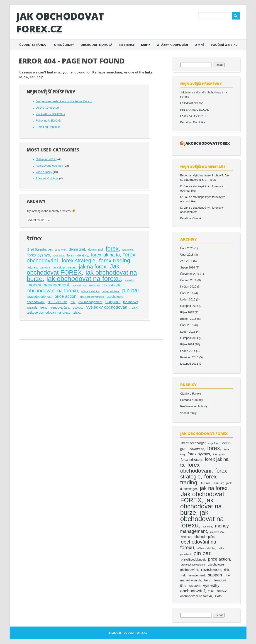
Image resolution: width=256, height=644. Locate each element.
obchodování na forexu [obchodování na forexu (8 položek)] (53, 291)
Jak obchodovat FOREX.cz (60, 22)
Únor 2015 (187, 325)
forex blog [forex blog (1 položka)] (128, 250)
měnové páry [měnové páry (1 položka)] (79, 285)
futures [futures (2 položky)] (32, 267)
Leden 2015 (188, 332)
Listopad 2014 (189, 338)
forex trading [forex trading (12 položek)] (115, 260)
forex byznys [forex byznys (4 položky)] (39, 255)
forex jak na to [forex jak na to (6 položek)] (106, 255)
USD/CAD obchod (47, 108)
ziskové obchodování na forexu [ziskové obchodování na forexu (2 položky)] (49, 313)
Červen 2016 (188, 280)
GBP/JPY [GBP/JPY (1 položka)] (45, 268)
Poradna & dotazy (47, 178)
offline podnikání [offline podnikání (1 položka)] (90, 291)
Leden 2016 (188, 300)
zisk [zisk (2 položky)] (135, 308)
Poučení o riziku (224, 45)
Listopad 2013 (189, 364)
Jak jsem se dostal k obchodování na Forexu (64, 101)
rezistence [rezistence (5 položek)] (57, 302)
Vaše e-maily (44, 172)
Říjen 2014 (187, 344)
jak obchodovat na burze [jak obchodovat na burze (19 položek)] (201, 506)
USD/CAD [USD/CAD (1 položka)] (78, 308)
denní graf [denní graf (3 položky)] (77, 249)
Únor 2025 (187, 248)
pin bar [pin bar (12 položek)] (131, 290)
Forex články (63, 45)
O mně (199, 45)
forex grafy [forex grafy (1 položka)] (59, 256)
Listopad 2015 (189, 306)
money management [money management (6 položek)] (48, 285)
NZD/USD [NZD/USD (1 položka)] (94, 285)
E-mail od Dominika (48, 127)
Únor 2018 (187, 255)
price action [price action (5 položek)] (65, 296)
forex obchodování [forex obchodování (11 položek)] (196, 468)
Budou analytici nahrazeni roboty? (202, 176)
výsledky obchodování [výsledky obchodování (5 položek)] (107, 307)
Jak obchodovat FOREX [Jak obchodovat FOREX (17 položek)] (73, 269)
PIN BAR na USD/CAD (50, 114)
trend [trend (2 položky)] (44, 308)
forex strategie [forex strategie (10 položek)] (79, 261)
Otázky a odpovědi (172, 45)
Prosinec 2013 (189, 357)
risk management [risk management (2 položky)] (90, 302)
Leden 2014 (188, 351)
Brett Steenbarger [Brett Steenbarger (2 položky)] (40, 250)
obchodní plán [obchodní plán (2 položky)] (113, 285)
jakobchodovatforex (207, 143)
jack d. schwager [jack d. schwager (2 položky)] (64, 267)
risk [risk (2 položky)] (73, 302)
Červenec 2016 (190, 274)
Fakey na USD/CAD (48, 121)
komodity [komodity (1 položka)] (129, 280)
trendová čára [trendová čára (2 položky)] (60, 308)
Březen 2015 (188, 319)
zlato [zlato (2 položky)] (77, 313)
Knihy (146, 45)
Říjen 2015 (187, 312)
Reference (127, 45)
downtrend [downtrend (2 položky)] (95, 250)
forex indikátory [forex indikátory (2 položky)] (78, 255)
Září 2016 (186, 261)
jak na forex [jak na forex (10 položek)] (92, 267)
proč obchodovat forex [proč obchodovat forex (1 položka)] (92, 297)
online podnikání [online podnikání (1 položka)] (111, 291)
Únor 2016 (187, 293)
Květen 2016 (188, 287)
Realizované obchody (49, 166)
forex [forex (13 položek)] (112, 249)
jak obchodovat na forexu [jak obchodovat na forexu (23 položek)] (84, 279)
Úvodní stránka (33, 45)
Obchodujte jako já (96, 45)
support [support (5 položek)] (113, 302)
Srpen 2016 (188, 268)
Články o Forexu (46, 159)
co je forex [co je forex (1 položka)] (60, 250)
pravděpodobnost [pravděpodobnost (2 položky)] (39, 297)
